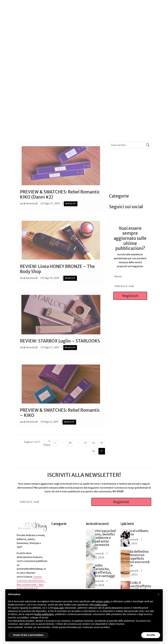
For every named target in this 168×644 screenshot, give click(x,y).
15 (102, 442)
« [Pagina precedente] (55, 442)
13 (85, 442)
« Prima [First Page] (47, 442)
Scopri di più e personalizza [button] (28, 635)
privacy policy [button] (103, 601)
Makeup (71, 204)
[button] (158, 594)
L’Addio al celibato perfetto (134, 532)
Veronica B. (32, 203)
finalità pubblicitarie (44, 614)
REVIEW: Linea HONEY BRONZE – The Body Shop (57, 269)
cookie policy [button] (101, 605)
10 (70, 442)
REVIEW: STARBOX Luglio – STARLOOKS (60, 341)
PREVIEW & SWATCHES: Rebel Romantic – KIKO (60, 412)
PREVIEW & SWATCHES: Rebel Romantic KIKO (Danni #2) (60, 195)
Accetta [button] (151, 635)
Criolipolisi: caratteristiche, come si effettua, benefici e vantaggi (100, 570)
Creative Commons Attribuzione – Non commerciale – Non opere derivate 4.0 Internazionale (31, 584)
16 (94, 450)
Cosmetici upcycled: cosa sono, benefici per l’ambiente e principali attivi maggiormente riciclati (101, 539)
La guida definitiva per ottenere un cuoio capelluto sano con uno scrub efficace (135, 558)
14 (94, 442)
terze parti (59, 608)
